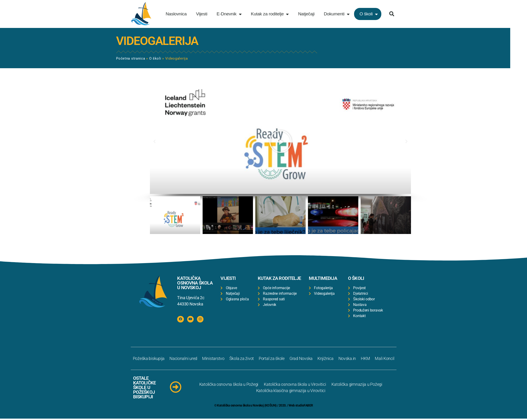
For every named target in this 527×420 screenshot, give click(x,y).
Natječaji (306, 14)
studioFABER (304, 407)
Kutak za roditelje (270, 14)
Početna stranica (66, 58)
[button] (392, 14)
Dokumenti (337, 14)
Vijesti (202, 14)
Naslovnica (176, 14)
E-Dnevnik (229, 14)
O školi (369, 14)
